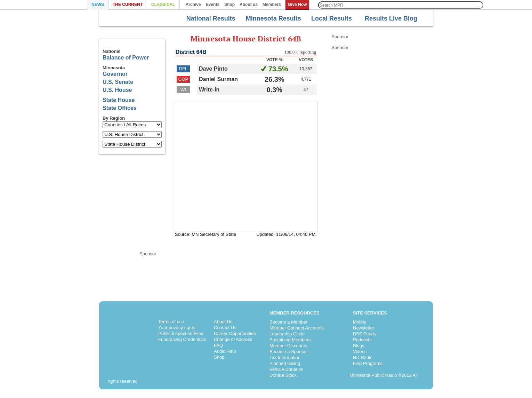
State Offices (120, 108)
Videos (360, 352)
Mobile (360, 322)
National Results (206, 18)
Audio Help (225, 351)
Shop (219, 357)
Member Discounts (288, 346)
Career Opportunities (235, 333)
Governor (115, 74)
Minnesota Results (271, 18)
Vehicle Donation (287, 369)
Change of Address (233, 339)
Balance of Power (126, 58)
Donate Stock (283, 375)
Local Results (329, 18)
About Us (223, 322)
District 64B (191, 52)
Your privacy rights (177, 328)
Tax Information (285, 357)
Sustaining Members (290, 340)
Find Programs (368, 363)
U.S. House (117, 90)
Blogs (359, 346)
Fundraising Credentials (182, 339)
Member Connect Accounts (297, 328)
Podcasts (362, 340)
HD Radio (363, 357)
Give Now (297, 5)
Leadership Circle (287, 334)
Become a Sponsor (289, 352)
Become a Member (289, 322)
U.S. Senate (118, 82)
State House (119, 100)
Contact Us (225, 328)
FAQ (218, 345)
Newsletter (364, 328)
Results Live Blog (387, 18)
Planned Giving (285, 363)
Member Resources (295, 313)
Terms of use (171, 322)
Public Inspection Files (181, 333)
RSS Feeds (364, 334)
